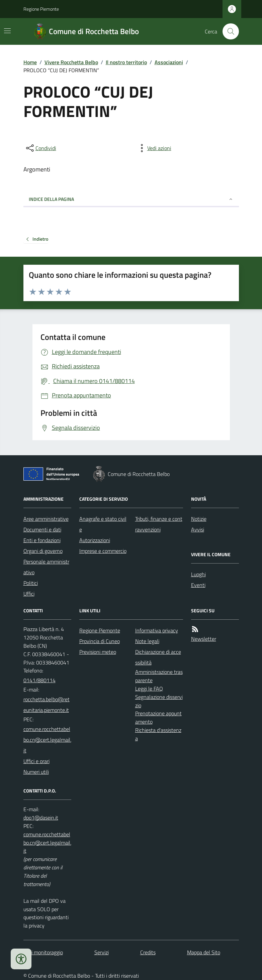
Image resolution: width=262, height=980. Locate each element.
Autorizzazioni (95, 540)
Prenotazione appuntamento (158, 717)
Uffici (29, 594)
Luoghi (198, 574)
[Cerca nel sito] (228, 31)
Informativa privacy (157, 630)
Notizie (199, 519)
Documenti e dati (42, 529)
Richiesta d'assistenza (158, 734)
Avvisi (198, 529)
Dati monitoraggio (43, 952)
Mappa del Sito (204, 952)
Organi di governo (43, 551)
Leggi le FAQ (149, 689)
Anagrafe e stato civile (103, 524)
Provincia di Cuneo (100, 641)
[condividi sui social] (40, 148)
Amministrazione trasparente (159, 676)
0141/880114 (39, 680)
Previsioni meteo (98, 652)
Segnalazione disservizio (159, 701)
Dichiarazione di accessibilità (158, 657)
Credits (148, 952)
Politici (31, 583)
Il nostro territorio (126, 62)
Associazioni (169, 62)
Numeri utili (36, 772)
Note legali (147, 641)
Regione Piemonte (41, 9)
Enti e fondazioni (42, 540)
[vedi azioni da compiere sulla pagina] (154, 148)
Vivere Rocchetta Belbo (71, 62)
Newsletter (204, 639)
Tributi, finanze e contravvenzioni (159, 524)
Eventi (198, 585)
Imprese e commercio (103, 551)
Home (30, 62)
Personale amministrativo (46, 567)
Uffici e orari (36, 761)
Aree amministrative (46, 519)
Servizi (102, 952)
